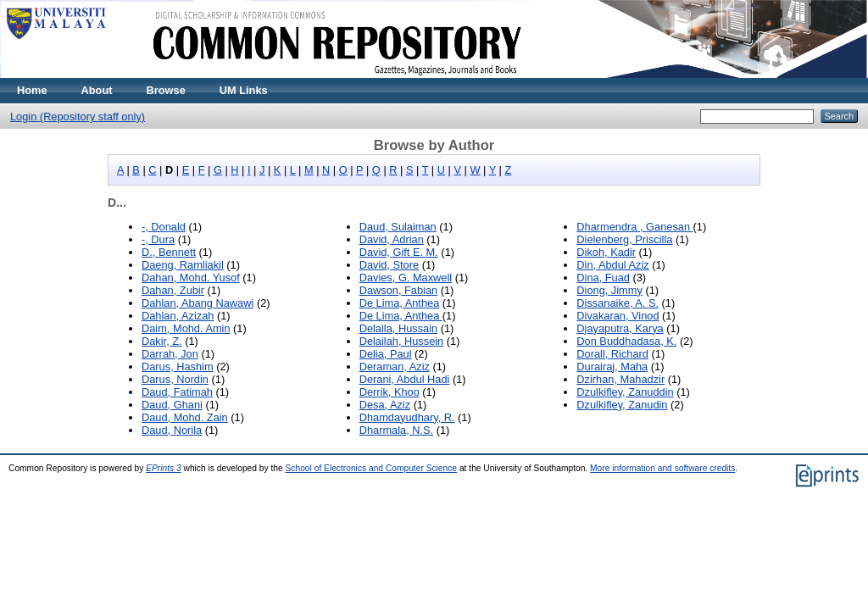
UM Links (244, 90)
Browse (166, 90)
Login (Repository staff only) (78, 117)
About (97, 90)
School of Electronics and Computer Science (372, 468)
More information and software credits (662, 468)
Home (32, 90)
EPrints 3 (164, 468)
